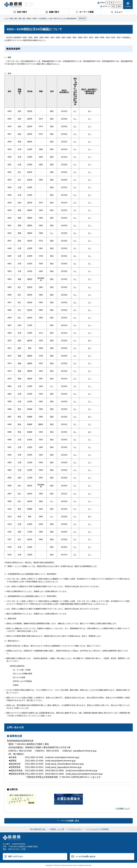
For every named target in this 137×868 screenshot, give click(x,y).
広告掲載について (123, 808)
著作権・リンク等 (57, 829)
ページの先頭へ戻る (70, 821)
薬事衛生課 (82, 18)
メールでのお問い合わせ (85, 857)
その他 (50, 18)
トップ (6, 18)
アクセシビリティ (75, 829)
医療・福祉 (14, 18)
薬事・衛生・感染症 (25, 18)
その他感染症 (42, 18)
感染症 (35, 18)
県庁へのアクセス (16, 857)
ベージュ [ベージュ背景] (118, 3)
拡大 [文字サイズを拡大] (114, 6)
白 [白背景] (107, 3)
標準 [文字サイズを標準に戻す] (119, 6)
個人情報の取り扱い (38, 829)
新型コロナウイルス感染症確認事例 (65, 18)
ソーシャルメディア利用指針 (98, 829)
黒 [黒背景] (112, 3)
